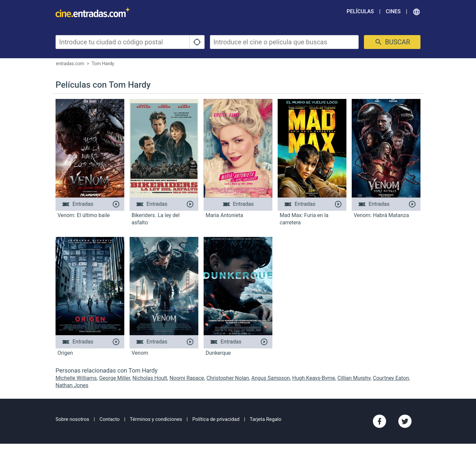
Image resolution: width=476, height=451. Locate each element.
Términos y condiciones (156, 419)
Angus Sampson (271, 378)
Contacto (110, 419)
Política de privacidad (216, 419)
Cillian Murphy (354, 378)
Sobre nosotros (72, 419)
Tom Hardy (103, 64)
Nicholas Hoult (150, 378)
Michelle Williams (76, 378)
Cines (393, 11)
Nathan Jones (72, 385)
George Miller (115, 378)
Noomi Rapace (187, 378)
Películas (360, 11)
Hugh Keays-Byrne (314, 378)
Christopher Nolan (228, 378)
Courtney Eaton (391, 378)
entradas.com (70, 64)
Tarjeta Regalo (265, 419)
